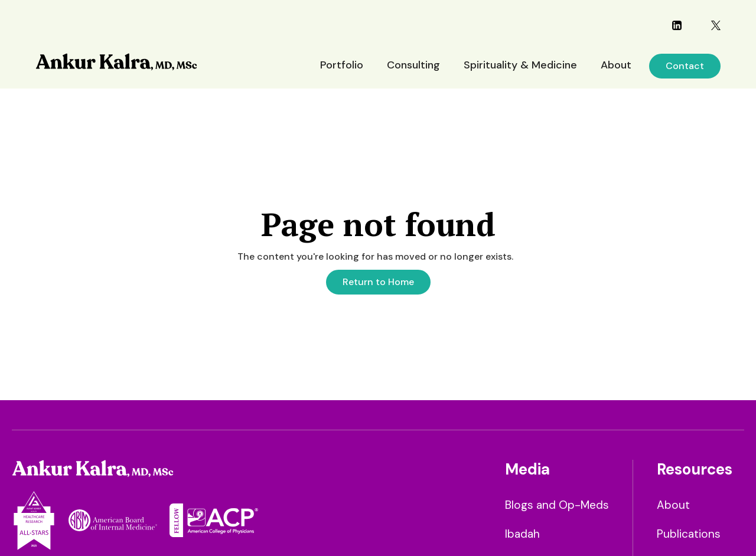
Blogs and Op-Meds (557, 505)
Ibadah (522, 534)
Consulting (413, 65)
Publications (689, 534)
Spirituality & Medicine (520, 65)
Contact (685, 66)
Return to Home (378, 282)
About (616, 65)
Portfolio (342, 65)
